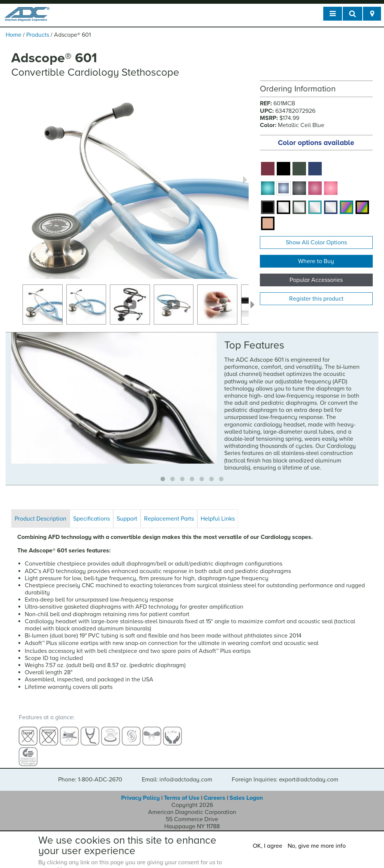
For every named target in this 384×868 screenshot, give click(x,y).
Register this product (316, 299)
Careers (214, 791)
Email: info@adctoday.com (177, 773)
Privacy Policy (140, 791)
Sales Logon (246, 791)
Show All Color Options (316, 242)
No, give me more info (317, 846)
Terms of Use (182, 791)
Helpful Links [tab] (218, 519)
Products (38, 35)
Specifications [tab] (91, 519)
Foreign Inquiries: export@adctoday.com (285, 773)
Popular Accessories (316, 280)
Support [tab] (127, 519)
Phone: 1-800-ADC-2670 (90, 773)
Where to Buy (316, 261)
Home (13, 35)
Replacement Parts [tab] (169, 519)
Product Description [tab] (40, 519)
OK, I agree (268, 846)
